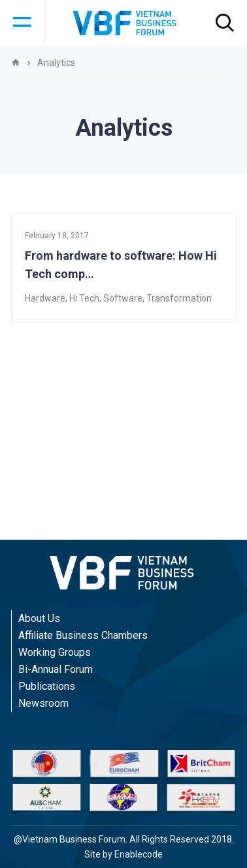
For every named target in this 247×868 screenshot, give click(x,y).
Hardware (45, 298)
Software (123, 298)
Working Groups (55, 652)
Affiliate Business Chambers (83, 635)
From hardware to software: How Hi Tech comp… (121, 265)
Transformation (179, 298)
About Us (39, 618)
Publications (47, 686)
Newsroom (43, 703)
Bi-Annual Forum (56, 669)
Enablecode (139, 854)
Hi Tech (84, 298)
